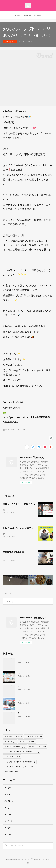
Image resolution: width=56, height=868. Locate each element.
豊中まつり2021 (37, 747)
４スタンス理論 (34, 737)
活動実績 (37, 15)
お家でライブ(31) (9, 430)
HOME (18, 15)
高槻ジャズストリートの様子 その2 (20, 504)
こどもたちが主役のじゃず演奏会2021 (22, 752)
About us (27, 15)
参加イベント (27, 742)
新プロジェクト (13, 737)
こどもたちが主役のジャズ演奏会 (20, 762)
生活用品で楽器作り (15, 747)
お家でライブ (10, 42)
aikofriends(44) (20, 430)
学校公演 (10, 742)
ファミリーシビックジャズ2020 (19, 767)
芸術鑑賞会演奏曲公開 (13, 553)
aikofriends (11, 772)
